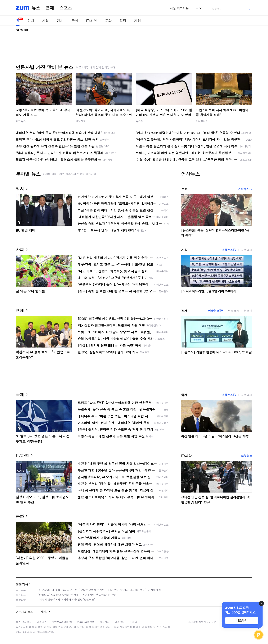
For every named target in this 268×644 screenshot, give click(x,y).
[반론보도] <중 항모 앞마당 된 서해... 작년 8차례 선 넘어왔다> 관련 (77, 595)
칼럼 (123, 21)
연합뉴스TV (245, 189)
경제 (60, 21)
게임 (138, 21)
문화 (108, 21)
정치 (31, 21)
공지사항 (104, 622)
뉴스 (36, 8)
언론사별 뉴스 (24, 612)
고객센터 (120, 622)
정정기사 (22, 584)
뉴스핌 (139, 121)
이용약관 (42, 622)
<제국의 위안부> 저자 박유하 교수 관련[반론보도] (66, 599)
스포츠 (66, 8)
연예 (50, 8)
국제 (75, 21)
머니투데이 (202, 121)
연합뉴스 (21, 121)
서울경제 (247, 250)
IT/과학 (91, 21)
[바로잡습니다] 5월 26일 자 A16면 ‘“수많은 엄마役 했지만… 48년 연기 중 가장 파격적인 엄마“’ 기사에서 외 (100, 590)
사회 (45, 21)
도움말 (133, 622)
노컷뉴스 (247, 456)
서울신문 (81, 121)
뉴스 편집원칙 (24, 622)
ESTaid (22, 632)
